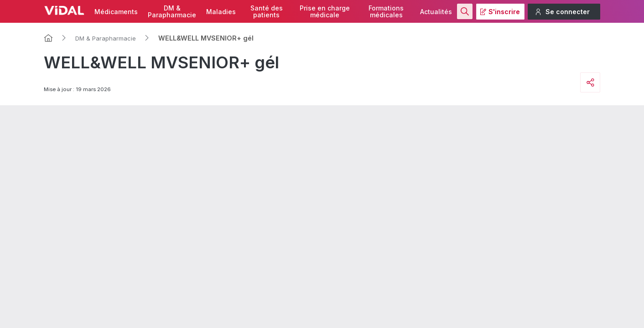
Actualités (436, 12)
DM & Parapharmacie (106, 38)
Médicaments (116, 12)
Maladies (221, 12)
